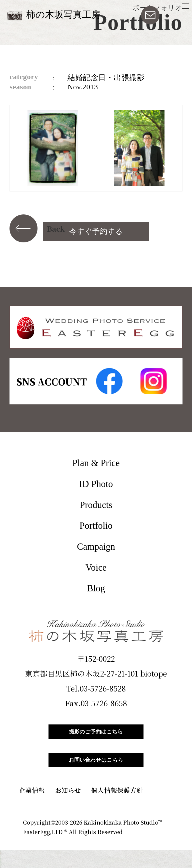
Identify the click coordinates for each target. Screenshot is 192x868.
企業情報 (32, 808)
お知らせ (68, 808)
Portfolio (96, 526)
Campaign (96, 547)
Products (96, 505)
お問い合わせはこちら (96, 773)
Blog (96, 588)
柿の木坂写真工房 (63, 15)
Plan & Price (96, 463)
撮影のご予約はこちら (96, 736)
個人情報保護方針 (117, 808)
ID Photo (96, 484)
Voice (96, 568)
